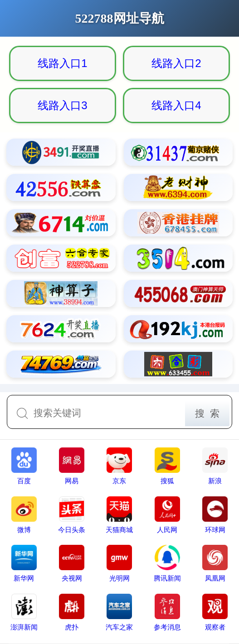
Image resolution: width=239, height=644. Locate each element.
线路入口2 (176, 63)
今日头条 (72, 515)
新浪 (215, 466)
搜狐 (167, 466)
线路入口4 (176, 105)
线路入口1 (62, 63)
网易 (72, 466)
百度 (24, 466)
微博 (24, 515)
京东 (119, 466)
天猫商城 (119, 515)
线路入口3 (62, 105)
